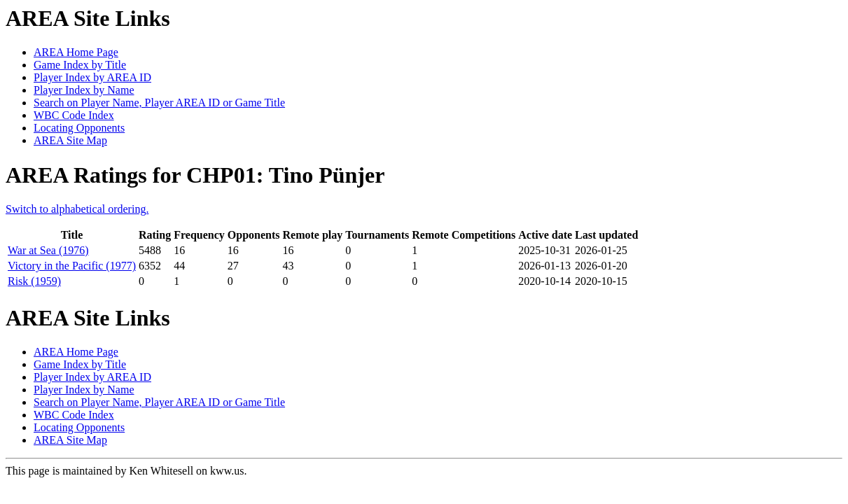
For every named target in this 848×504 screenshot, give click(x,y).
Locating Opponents (79, 128)
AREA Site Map (70, 140)
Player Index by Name (84, 90)
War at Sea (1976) (48, 250)
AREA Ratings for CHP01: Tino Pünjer (195, 175)
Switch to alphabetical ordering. (77, 209)
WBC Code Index (74, 115)
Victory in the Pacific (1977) (72, 266)
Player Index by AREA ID (92, 77)
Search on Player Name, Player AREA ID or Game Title (159, 103)
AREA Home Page (76, 52)
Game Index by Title (80, 65)
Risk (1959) (34, 281)
